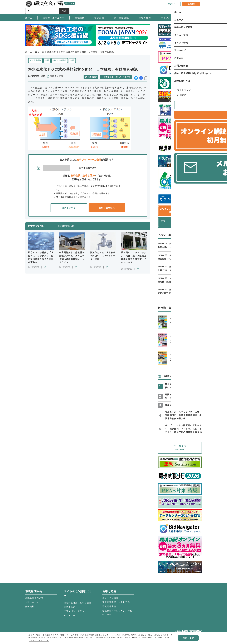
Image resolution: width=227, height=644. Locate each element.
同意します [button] (188, 638)
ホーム (29, 52)
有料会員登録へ (107, 207)
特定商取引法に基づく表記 (78, 603)
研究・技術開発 (60, 60)
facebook (141, 76)
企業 (72, 60)
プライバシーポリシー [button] (39, 641)
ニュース (40, 52)
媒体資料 (30, 606)
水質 (47, 60)
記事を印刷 (109, 76)
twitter (136, 76)
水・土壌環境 (36, 60)
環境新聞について (34, 598)
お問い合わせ (32, 602)
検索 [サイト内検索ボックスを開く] (197, 7)
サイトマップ (71, 616)
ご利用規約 (70, 607)
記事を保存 (94, 76)
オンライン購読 (110, 598)
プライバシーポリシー (75, 611)
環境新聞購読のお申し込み (116, 602)
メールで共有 (126, 76)
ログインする (69, 207)
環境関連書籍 (109, 606)
